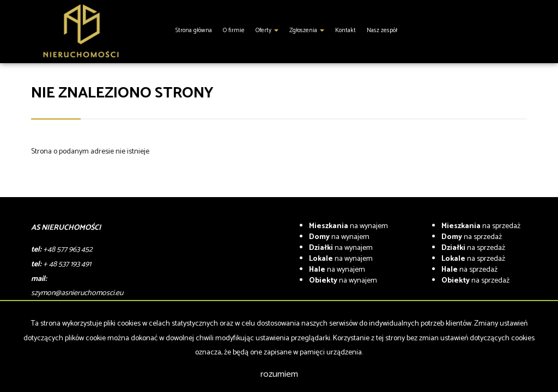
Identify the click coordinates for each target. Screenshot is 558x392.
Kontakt (345, 30)
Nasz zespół (382, 30)
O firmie (234, 30)
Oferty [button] (267, 30)
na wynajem (348, 226)
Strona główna (194, 30)
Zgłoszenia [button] (307, 30)
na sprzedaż (481, 226)
